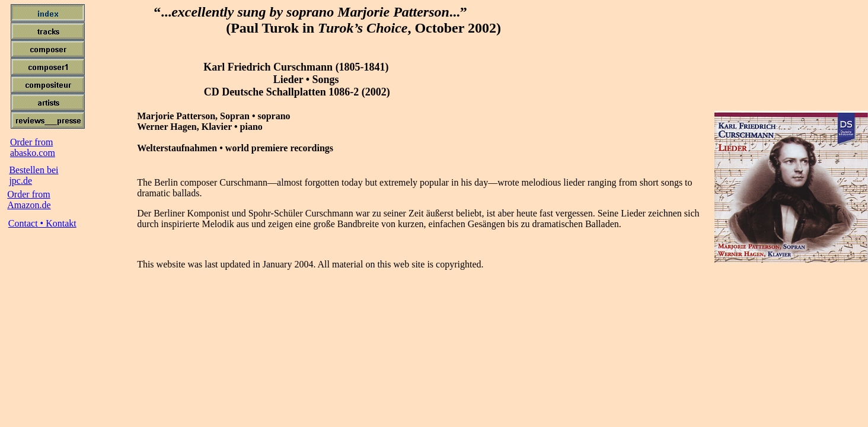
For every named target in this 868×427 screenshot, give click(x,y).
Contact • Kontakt (42, 223)
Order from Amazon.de (29, 200)
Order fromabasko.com (33, 147)
